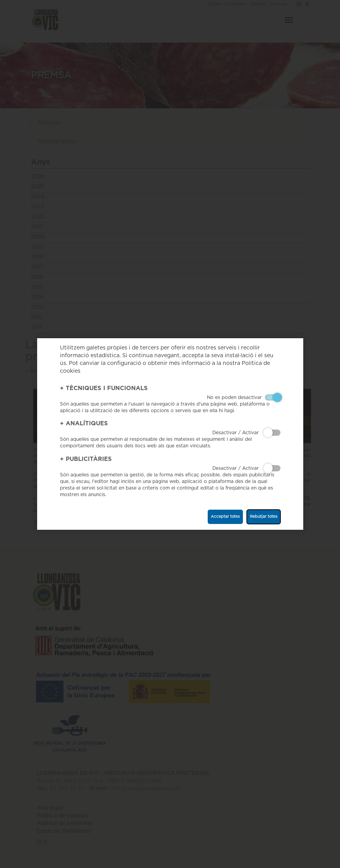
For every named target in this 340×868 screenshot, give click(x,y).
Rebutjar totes (264, 517)
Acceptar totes (225, 517)
